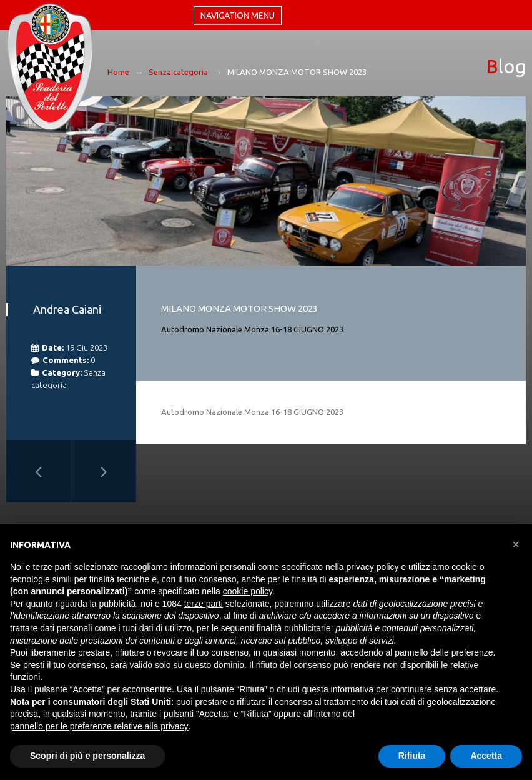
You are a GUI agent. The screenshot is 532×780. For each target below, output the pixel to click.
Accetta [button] (486, 756)
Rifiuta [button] (412, 756)
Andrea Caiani (67, 309)
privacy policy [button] (373, 567)
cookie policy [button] (248, 591)
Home (118, 72)
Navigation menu (238, 16)
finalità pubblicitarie (294, 628)
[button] (516, 544)
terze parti (204, 604)
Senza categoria (178, 72)
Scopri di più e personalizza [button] (87, 756)
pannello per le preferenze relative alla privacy (99, 726)
